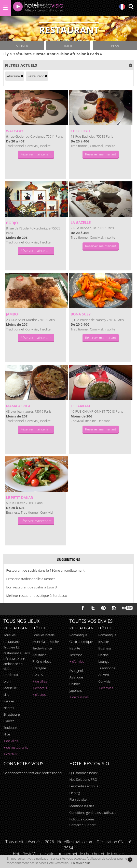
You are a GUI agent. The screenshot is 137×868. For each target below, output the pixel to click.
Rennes (9, 701)
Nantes (9, 708)
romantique (78, 635)
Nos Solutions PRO (83, 779)
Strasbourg (11, 714)
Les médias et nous (84, 786)
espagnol (76, 671)
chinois (75, 684)
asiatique (76, 677)
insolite (75, 648)
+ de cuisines (79, 697)
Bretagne (39, 668)
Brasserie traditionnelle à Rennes (31, 579)
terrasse (76, 655)
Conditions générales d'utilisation (94, 813)
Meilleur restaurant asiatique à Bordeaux (36, 596)
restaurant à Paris (16, 653)
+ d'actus (10, 754)
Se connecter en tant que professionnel (33, 773)
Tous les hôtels (43, 635)
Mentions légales (82, 806)
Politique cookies (82, 819)
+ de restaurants (16, 747)
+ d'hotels (40, 688)
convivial (105, 681)
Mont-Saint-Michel (46, 642)
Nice (7, 734)
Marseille (10, 688)
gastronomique (81, 642)
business (105, 648)
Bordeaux (11, 675)
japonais (76, 690)
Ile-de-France (42, 648)
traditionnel (107, 668)
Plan (115, 46)
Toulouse (10, 728)
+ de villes (11, 741)
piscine (104, 655)
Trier (68, 46)
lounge (104, 661)
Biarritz (9, 721)
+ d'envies (77, 661)
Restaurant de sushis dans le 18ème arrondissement (45, 570)
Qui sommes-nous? (84, 773)
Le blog (75, 793)
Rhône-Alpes (42, 661)
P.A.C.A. (38, 675)
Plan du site (78, 799)
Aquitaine (39, 655)
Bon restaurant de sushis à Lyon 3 (31, 587)
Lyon (7, 681)
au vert (104, 675)
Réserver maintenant (36, 154)
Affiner (22, 46)
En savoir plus (81, 863)
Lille (6, 695)
